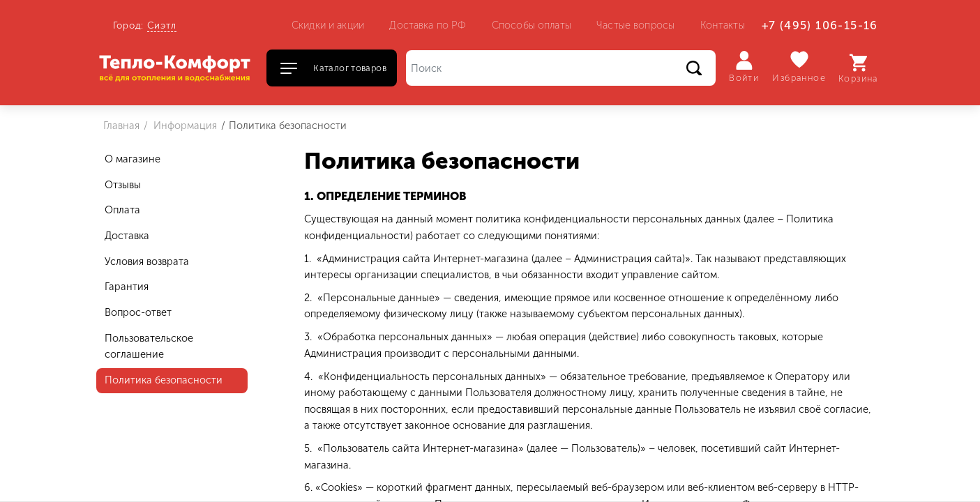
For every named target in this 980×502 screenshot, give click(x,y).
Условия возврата (147, 261)
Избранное (799, 67)
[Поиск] (561, 68)
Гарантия (127, 287)
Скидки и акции (328, 25)
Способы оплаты (532, 25)
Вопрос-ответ (138, 312)
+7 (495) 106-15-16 (820, 25)
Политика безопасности (164, 380)
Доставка (127, 236)
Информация (184, 125)
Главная (121, 125)
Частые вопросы (635, 25)
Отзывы (123, 185)
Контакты (723, 25)
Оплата (122, 210)
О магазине (133, 159)
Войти (744, 67)
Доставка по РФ (428, 25)
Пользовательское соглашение (149, 347)
